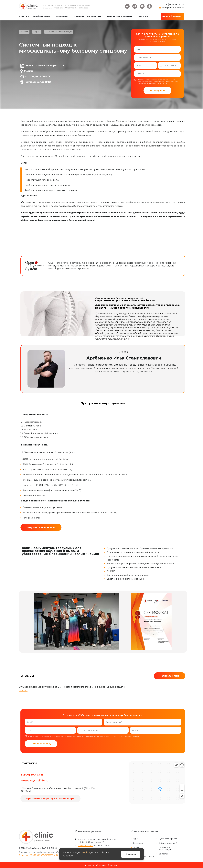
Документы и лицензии (41, 527)
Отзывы (23, 691)
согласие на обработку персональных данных (158, 83)
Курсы (136, 839)
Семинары (138, 843)
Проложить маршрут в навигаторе (50, 799)
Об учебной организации (165, 848)
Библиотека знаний (168, 843)
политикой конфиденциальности (162, 80)
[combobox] (161, 66)
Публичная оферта (168, 839)
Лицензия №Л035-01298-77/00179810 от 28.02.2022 (66, 8)
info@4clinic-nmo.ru (173, 8)
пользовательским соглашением (151, 82)
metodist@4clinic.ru (34, 781)
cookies (86, 853)
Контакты (163, 854)
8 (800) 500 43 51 (175, 4)
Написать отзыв (170, 676)
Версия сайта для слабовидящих (101, 865)
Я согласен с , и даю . (158, 82)
